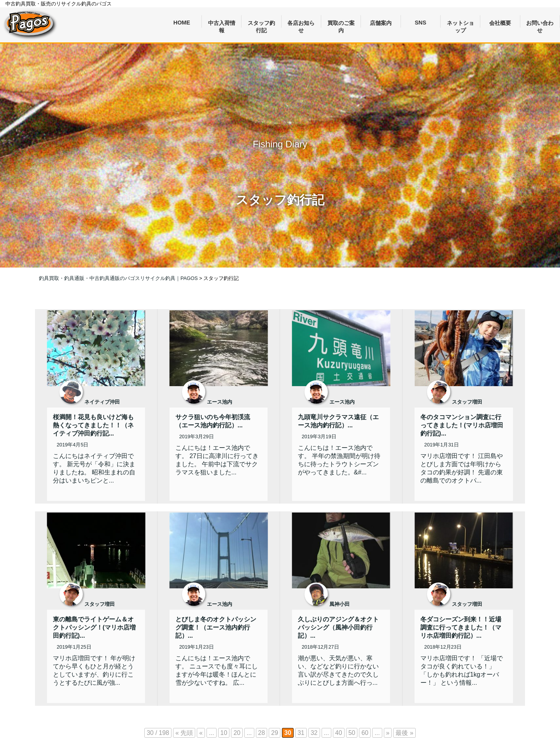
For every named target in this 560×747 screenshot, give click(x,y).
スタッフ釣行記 (261, 24)
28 (262, 733)
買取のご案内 (341, 24)
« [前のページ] (201, 733)
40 (339, 733)
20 (237, 733)
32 (314, 733)
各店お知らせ (301, 24)
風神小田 (339, 604)
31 (301, 733)
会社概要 (500, 23)
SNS (421, 23)
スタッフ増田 (467, 402)
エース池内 (220, 402)
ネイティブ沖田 (102, 402)
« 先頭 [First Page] (184, 733)
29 (275, 733)
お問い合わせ (540, 24)
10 (224, 733)
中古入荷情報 (222, 24)
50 (352, 733)
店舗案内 (381, 23)
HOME (182, 23)
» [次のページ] (388, 733)
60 (365, 733)
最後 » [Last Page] (404, 733)
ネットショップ (460, 24)
